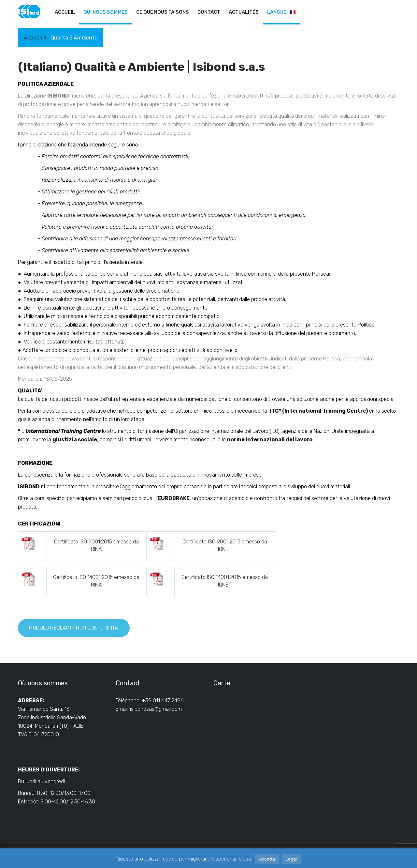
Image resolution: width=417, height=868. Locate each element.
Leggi (291, 859)
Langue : (281, 12)
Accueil (65, 12)
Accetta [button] (267, 859)
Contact (209, 12)
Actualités (244, 12)
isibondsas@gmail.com (156, 709)
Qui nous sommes (106, 12)
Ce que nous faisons (163, 12)
